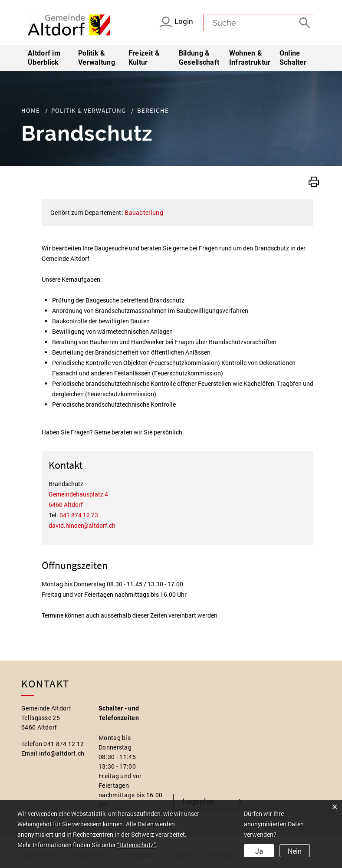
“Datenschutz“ (136, 845)
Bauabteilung (144, 212)
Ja (259, 851)
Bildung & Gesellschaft (199, 58)
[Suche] (306, 22)
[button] (314, 181)
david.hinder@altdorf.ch (82, 525)
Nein (294, 851)
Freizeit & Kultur (144, 58)
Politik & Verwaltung (97, 58)
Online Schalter (293, 58)
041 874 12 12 (64, 744)
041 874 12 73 (79, 515)
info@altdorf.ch (62, 753)
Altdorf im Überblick (44, 58)
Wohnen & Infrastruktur (250, 58)
